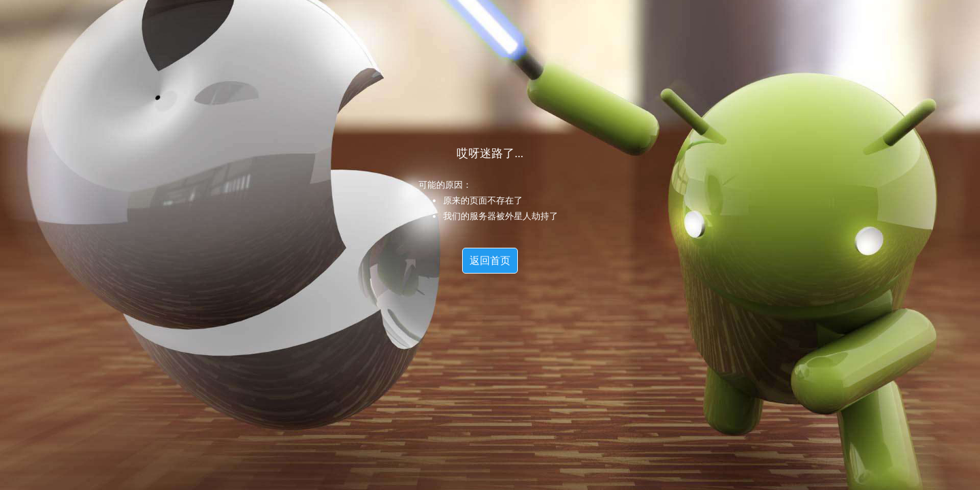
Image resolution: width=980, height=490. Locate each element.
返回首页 (490, 261)
